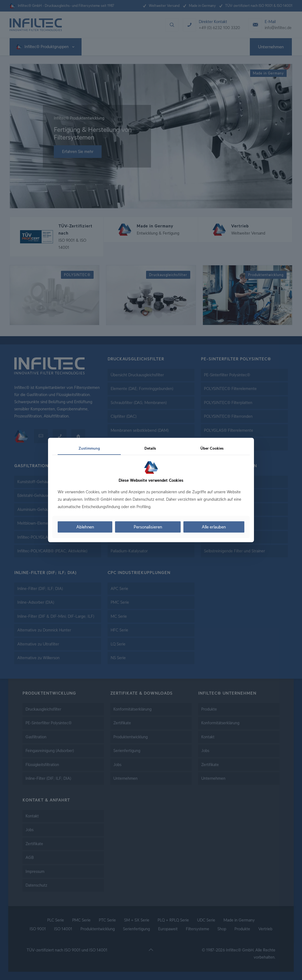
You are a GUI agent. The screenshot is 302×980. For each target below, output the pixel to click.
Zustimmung (89, 448)
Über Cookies (212, 448)
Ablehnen (85, 527)
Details (150, 448)
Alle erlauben (214, 527)
